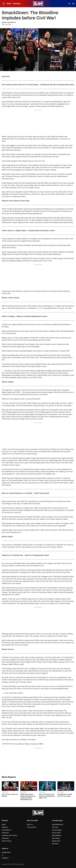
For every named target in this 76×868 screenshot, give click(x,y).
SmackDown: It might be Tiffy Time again (65, 795)
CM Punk (55, 827)
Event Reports (6, 830)
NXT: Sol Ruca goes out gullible (10, 795)
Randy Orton (56, 841)
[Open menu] (4, 4)
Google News (6, 852)
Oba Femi (55, 844)
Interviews (5, 833)
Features (17, 4)
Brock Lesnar (56, 833)
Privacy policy (32, 827)
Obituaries (5, 838)
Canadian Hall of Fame (9, 835)
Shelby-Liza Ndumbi (9, 22)
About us (30, 825)
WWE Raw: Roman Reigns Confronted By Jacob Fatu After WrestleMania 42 (28, 797)
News (9, 4)
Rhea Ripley (56, 838)
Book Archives (7, 841)
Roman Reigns (57, 830)
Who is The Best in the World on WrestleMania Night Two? (47, 796)
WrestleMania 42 (58, 825)
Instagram (5, 858)
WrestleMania (57, 835)
